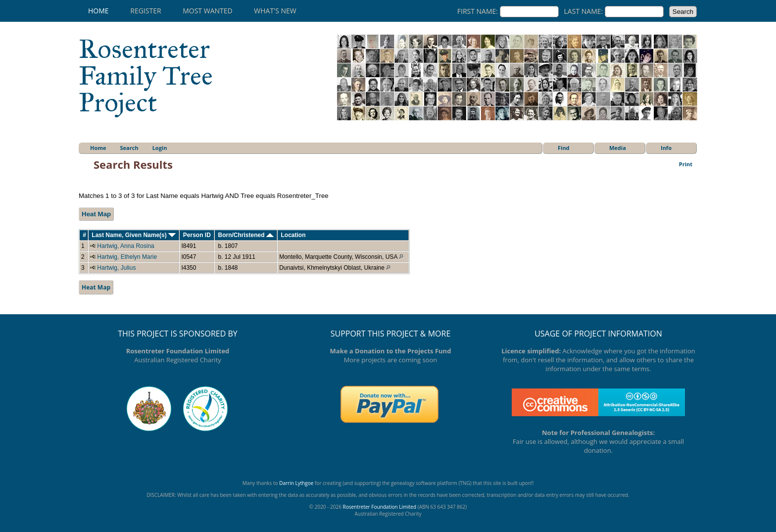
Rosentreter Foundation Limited (379, 507)
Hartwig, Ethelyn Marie (127, 257)
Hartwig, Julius (116, 268)
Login (160, 148)
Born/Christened (245, 235)
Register (145, 11)
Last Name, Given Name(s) (134, 235)
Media (618, 148)
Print (686, 164)
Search (129, 148)
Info (666, 148)
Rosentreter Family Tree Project (146, 76)
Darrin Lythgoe (296, 483)
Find (564, 148)
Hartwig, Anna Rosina (125, 246)
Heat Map (96, 214)
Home (98, 11)
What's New (275, 11)
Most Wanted (207, 11)
